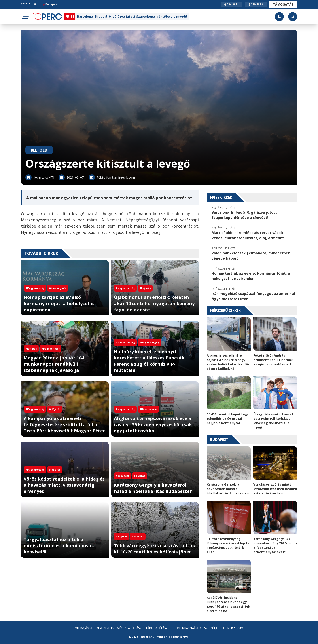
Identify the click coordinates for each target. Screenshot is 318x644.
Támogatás (283, 4)
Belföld (39, 150)
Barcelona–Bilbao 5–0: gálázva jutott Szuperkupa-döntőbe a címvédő (132, 16)
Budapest (50, 4)
